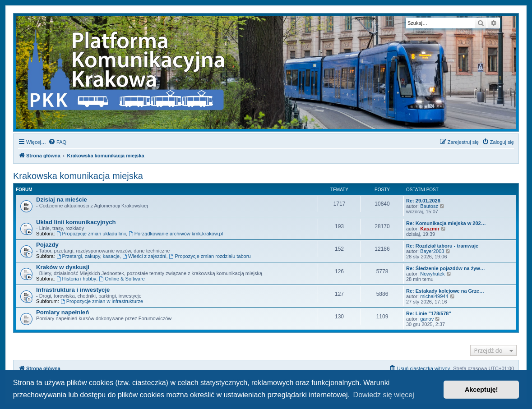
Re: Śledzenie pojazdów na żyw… (446, 268)
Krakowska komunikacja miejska (78, 176)
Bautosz (429, 206)
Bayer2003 (432, 251)
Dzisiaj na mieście (62, 200)
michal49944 (434, 296)
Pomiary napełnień (62, 312)
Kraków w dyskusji (63, 267)
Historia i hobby (76, 279)
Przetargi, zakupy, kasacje (88, 256)
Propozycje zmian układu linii (91, 234)
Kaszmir (430, 229)
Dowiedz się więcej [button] (384, 395)
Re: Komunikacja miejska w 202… (446, 223)
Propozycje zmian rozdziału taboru (210, 256)
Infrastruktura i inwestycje (73, 290)
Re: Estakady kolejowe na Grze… (445, 291)
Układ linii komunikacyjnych (76, 222)
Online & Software (122, 279)
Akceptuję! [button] (481, 390)
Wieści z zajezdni (144, 256)
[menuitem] (57, 142)
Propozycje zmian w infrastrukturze (102, 301)
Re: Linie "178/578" (429, 313)
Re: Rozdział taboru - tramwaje (442, 246)
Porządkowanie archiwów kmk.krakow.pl (176, 234)
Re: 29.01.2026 (423, 201)
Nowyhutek (432, 274)
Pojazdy (47, 245)
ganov (427, 319)
